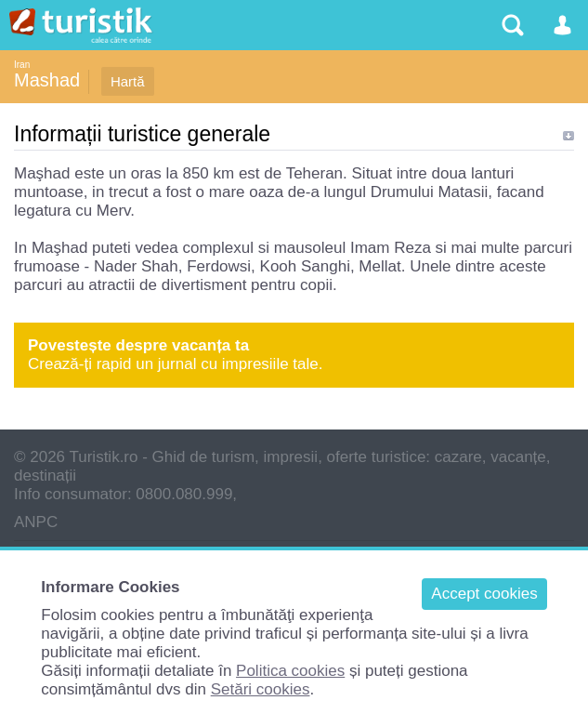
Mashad (47, 80)
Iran (22, 65)
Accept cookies (484, 594)
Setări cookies (261, 689)
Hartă (128, 81)
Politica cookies (290, 671)
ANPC (36, 522)
